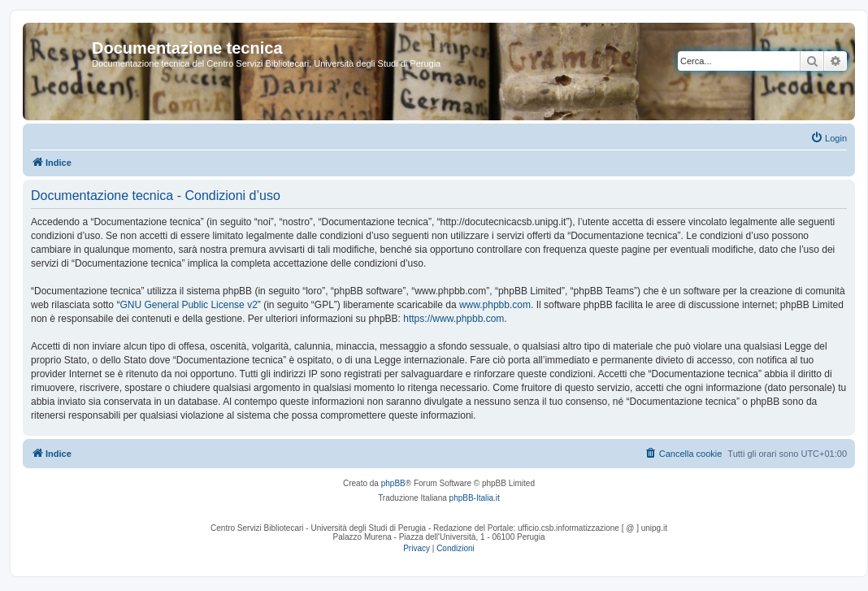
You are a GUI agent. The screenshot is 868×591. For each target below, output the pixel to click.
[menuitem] (829, 138)
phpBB (393, 483)
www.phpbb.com (495, 305)
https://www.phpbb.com (454, 319)
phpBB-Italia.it (475, 498)
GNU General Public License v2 (188, 305)
